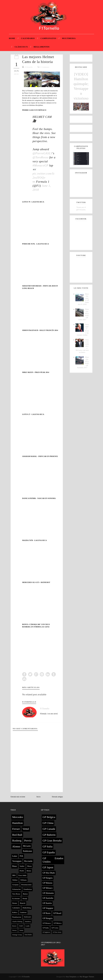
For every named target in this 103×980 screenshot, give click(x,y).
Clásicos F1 (21, 47)
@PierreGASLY (42, 153)
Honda (25, 899)
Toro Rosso (16, 894)
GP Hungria (48, 918)
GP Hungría (48, 878)
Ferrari (16, 829)
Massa (29, 866)
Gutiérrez (23, 912)
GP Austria (47, 903)
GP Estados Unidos (53, 860)
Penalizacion (17, 917)
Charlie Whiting (17, 921)
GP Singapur (48, 908)
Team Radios (28, 935)
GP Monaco (47, 923)
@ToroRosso (41, 157)
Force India (22, 875)
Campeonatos (48, 38)
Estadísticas (28, 889)
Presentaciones (26, 885)
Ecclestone (16, 899)
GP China (48, 823)
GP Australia (48, 898)
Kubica (15, 912)
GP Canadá (49, 829)
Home (12, 38)
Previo (28, 841)
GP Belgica (49, 817)
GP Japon (48, 867)
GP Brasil (57, 913)
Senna (21, 930)
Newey (14, 930)
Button (25, 894)
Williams (23, 880)
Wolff (21, 926)
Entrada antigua (57, 797)
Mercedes (18, 817)
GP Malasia (47, 883)
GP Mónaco (48, 888)
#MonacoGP (40, 165)
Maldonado (27, 917)
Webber (15, 880)
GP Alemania (48, 893)
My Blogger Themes (87, 977)
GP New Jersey (57, 932)
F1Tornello (29, 67)
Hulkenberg (27, 908)
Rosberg (17, 841)
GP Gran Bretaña (52, 841)
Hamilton (17, 823)
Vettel (26, 829)
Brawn (14, 926)
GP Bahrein (49, 835)
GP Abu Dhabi (49, 873)
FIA (21, 856)
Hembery (28, 921)
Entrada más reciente (18, 797)
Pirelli (22, 871)
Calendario (28, 38)
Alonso (16, 846)
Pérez (15, 866)
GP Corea (55, 928)
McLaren (27, 846)
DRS (14, 875)
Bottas (29, 871)
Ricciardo (28, 861)
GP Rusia (47, 913)
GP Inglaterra (46, 932)
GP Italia (48, 846)
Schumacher (17, 889)
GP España (49, 852)
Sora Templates (71, 977)
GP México (58, 923)
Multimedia (69, 38)
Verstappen (17, 861)
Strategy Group (17, 935)
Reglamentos (42, 47)
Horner (15, 903)
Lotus (15, 856)
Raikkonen (27, 851)
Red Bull (17, 835)
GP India (46, 928)
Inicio (39, 797)
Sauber (22, 866)
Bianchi (23, 903)
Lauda (27, 926)
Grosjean (15, 885)
